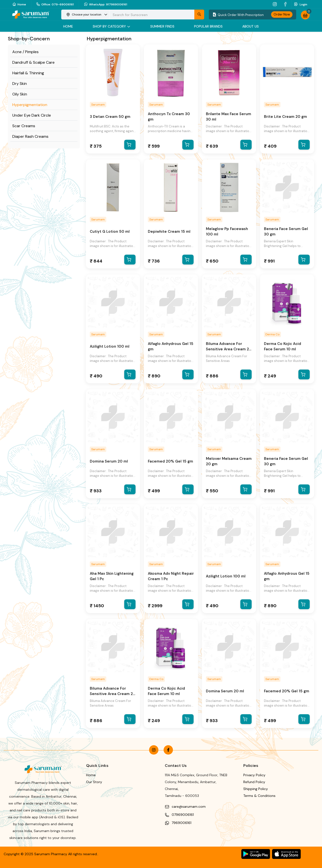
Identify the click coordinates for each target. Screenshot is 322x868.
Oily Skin (20, 94)
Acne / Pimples (25, 52)
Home (19, 4)
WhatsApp (106, 4)
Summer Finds (162, 26)
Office (55, 4)
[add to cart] (131, 145)
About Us (251, 26)
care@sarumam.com (189, 806)
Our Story (94, 782)
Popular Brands (208, 26)
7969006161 (182, 823)
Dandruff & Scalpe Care (33, 62)
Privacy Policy (254, 775)
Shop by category (112, 26)
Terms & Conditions (259, 796)
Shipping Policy (256, 789)
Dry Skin (20, 84)
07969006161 (183, 815)
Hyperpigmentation (30, 105)
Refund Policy (254, 782)
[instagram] (275, 4)
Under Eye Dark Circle (32, 115)
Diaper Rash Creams (30, 136)
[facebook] (286, 4)
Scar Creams (24, 126)
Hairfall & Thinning (28, 73)
